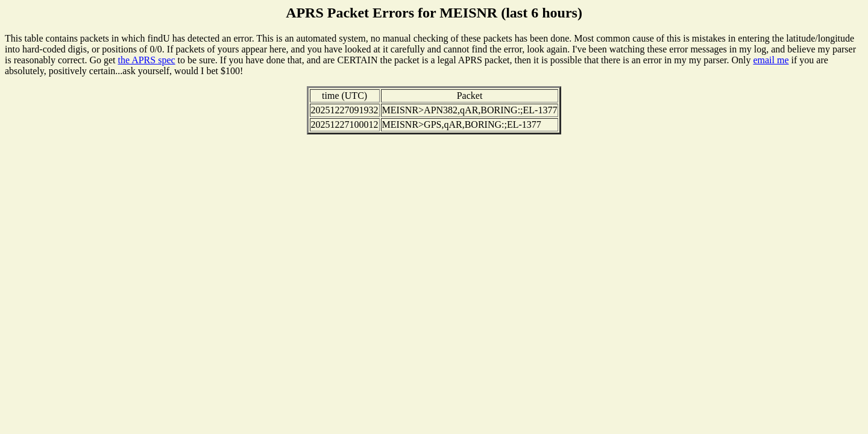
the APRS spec (146, 60)
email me (771, 60)
